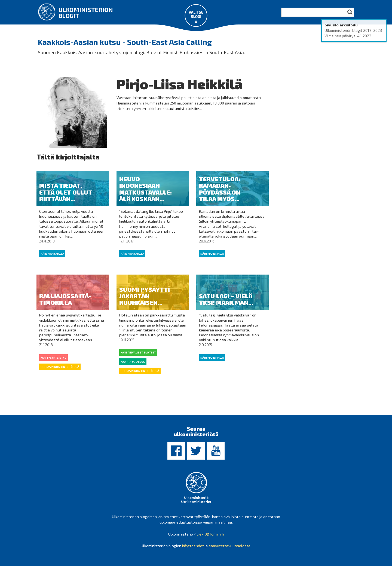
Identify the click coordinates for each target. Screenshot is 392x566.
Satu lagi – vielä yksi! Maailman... (226, 299)
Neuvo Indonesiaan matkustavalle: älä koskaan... (146, 189)
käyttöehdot (193, 546)
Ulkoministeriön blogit (86, 13)
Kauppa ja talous (133, 362)
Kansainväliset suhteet (138, 352)
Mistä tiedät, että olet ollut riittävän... (66, 192)
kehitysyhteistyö (53, 358)
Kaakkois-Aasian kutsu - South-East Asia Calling (125, 42)
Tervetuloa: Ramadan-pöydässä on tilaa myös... (220, 189)
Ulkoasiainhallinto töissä (60, 367)
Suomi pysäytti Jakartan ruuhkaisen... (145, 296)
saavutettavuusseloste (229, 546)
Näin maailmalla (52, 254)
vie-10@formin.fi (210, 534)
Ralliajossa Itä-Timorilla (65, 299)
